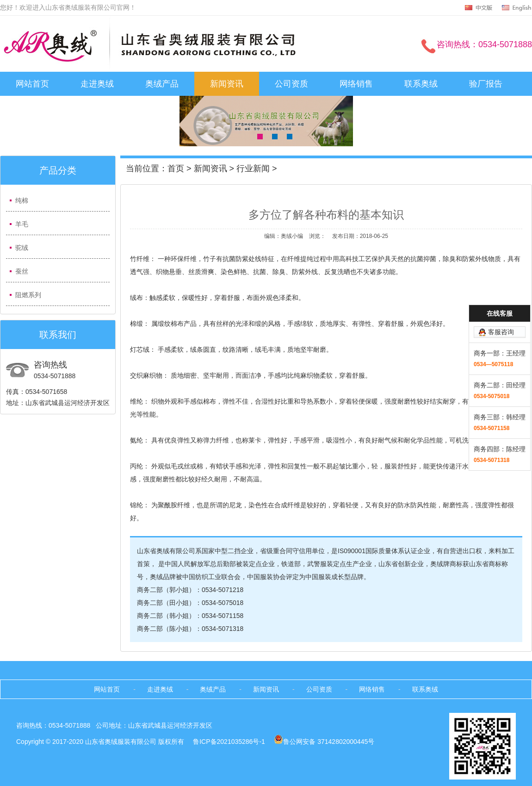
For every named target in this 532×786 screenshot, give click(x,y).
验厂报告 (486, 84)
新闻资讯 (227, 84)
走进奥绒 (97, 84)
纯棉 (22, 200)
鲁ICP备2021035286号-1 (230, 742)
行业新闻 (253, 168)
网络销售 (356, 84)
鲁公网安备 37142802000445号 (324, 742)
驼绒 (22, 248)
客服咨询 (501, 295)
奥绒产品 (162, 84)
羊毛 (22, 224)
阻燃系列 (28, 295)
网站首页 (32, 84)
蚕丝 (22, 271)
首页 (176, 168)
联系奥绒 (421, 84)
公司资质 (291, 84)
